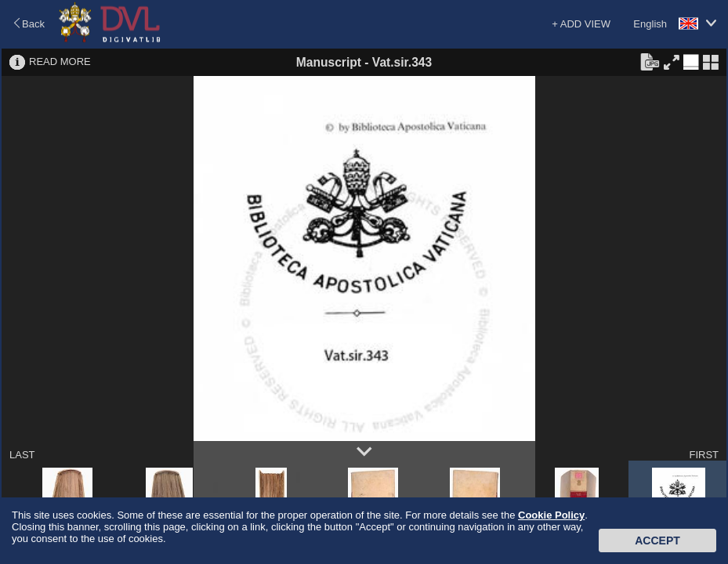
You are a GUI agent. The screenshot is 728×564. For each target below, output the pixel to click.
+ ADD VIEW (581, 24)
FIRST (704, 455)
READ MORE (60, 61)
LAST (22, 455)
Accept (657, 540)
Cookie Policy (551, 515)
